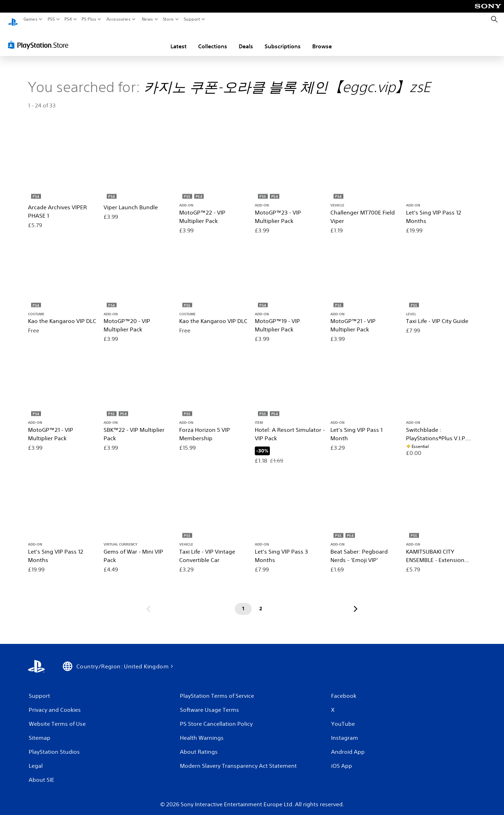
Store (168, 19)
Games (30, 19)
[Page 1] (243, 602)
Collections (213, 40)
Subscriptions (283, 40)
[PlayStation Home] (13, 19)
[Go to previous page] (148, 602)
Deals (246, 40)
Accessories (118, 19)
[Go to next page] (356, 602)
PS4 (68, 19)
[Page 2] (261, 602)
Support (192, 19)
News (147, 19)
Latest (178, 40)
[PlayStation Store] (40, 38)
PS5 (51, 19)
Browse (322, 40)
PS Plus (89, 19)
